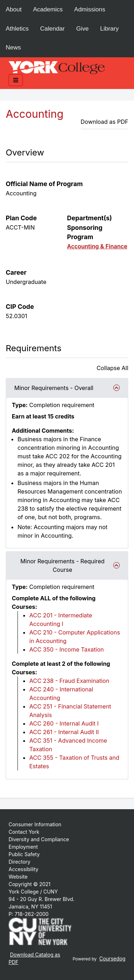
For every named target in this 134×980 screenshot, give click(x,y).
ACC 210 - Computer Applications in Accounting (75, 637)
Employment (23, 847)
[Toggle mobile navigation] (16, 80)
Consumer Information (35, 824)
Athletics (17, 29)
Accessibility (23, 869)
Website (18, 877)
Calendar (52, 29)
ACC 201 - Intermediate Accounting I (61, 620)
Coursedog (112, 958)
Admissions (90, 9)
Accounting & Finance (97, 246)
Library (109, 29)
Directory (19, 862)
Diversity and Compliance (39, 839)
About (14, 9)
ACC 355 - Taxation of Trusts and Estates (74, 762)
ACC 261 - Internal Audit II (64, 732)
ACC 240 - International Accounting (61, 694)
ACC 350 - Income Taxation (67, 649)
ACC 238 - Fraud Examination (69, 681)
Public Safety (24, 854)
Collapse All (112, 368)
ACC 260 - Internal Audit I (64, 723)
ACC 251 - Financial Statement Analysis (70, 711)
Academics (48, 9)
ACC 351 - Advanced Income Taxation (68, 745)
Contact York (24, 832)
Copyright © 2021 (29, 884)
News (13, 48)
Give (82, 29)
